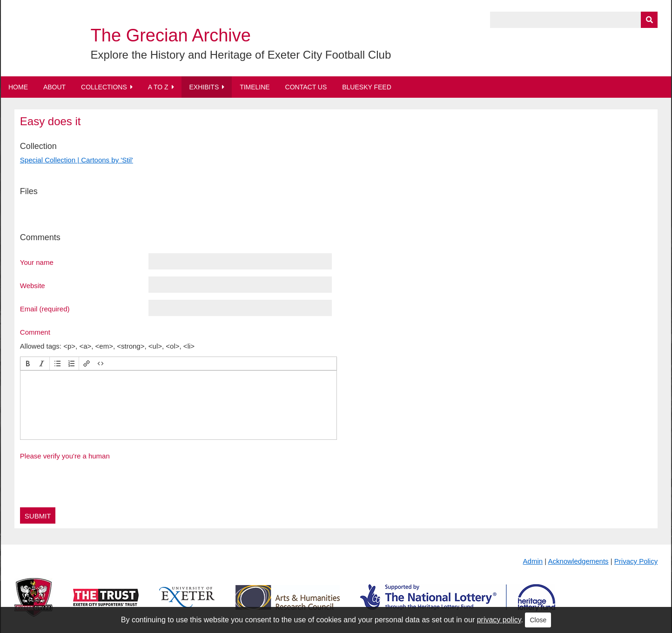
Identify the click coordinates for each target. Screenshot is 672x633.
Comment (35, 332)
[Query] (574, 20)
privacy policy (499, 620)
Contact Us (306, 87)
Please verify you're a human (65, 456)
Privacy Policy (636, 561)
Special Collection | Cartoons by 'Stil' (77, 160)
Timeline (255, 87)
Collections (104, 87)
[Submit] (649, 20)
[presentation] (28, 364)
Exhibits (204, 87)
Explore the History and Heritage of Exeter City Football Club (241, 55)
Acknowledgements (578, 561)
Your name (37, 262)
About (54, 87)
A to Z (158, 87)
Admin (533, 561)
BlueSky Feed (367, 87)
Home (18, 87)
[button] (28, 364)
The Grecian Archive (171, 35)
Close (538, 620)
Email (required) (45, 309)
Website (33, 285)
